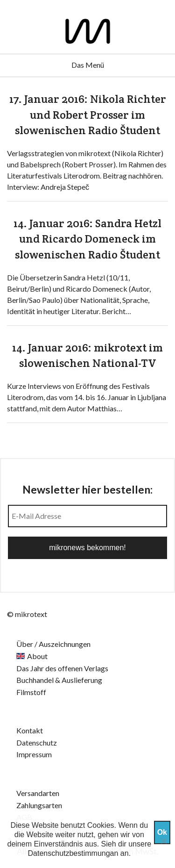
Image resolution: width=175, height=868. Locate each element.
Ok (162, 832)
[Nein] (163, 841)
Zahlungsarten (39, 805)
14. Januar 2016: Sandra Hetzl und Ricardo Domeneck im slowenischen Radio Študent (87, 239)
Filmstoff (31, 692)
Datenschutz (37, 742)
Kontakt (30, 730)
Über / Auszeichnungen (53, 644)
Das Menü (88, 65)
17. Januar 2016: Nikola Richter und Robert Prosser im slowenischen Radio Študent (88, 115)
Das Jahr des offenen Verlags (62, 668)
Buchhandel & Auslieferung (59, 680)
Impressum (34, 754)
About (37, 656)
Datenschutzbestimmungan (73, 853)
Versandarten (38, 793)
